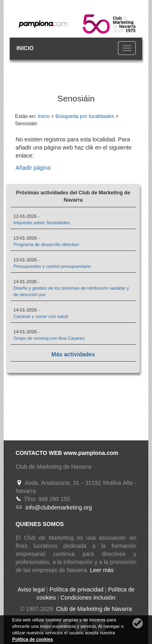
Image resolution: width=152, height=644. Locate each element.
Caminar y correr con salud (41, 316)
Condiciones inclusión (88, 598)
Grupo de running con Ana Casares (49, 338)
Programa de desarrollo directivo (46, 244)
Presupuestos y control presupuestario (52, 266)
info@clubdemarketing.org (59, 507)
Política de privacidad (76, 589)
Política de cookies (33, 639)
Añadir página (33, 168)
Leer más (102, 570)
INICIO (25, 48)
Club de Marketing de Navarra (93, 609)
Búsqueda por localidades (85, 116)
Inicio (44, 116)
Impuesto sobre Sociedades (42, 223)
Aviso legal (31, 589)
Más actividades (73, 354)
